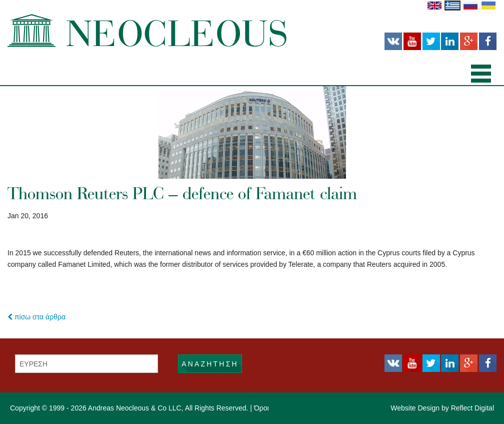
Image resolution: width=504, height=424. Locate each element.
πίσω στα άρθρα (36, 317)
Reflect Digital (472, 408)
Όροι (261, 408)
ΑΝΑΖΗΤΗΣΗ (210, 364)
